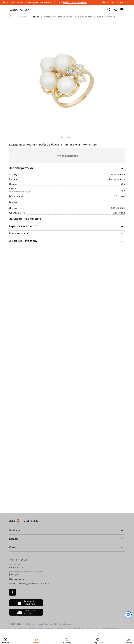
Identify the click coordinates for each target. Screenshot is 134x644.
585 (123, 184)
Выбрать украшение (75, 2)
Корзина (67, 643)
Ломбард (15, 530)
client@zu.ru (16, 568)
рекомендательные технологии (66, 629)
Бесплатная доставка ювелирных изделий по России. (32, 2)
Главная (6, 643)
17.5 (123, 191)
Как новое (119, 213)
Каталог (36, 643)
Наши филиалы (17, 579)
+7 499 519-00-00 (18, 560)
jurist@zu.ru (16, 574)
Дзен (13, 592)
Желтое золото (116, 179)
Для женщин (118, 208)
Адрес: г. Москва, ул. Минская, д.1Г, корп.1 (30, 584)
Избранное (98, 643)
